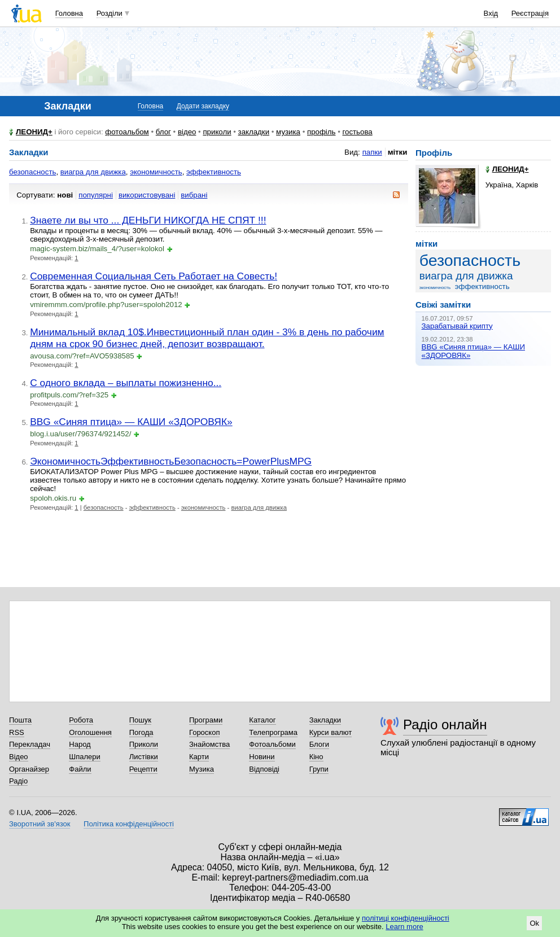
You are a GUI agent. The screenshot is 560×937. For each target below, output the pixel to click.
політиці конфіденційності (406, 918)
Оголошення (90, 732)
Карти (199, 757)
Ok (534, 923)
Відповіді (264, 769)
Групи (319, 769)
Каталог (262, 720)
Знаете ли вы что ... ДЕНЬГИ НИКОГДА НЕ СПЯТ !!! (148, 220)
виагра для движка (93, 172)
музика (288, 132)
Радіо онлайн (445, 724)
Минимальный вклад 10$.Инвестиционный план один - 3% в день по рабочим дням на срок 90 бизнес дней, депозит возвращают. (207, 338)
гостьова (357, 132)
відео (187, 132)
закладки (254, 132)
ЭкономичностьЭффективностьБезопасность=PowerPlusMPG (171, 461)
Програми (206, 720)
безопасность (32, 172)
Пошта (20, 720)
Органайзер (29, 769)
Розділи (110, 13)
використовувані (147, 195)
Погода (141, 732)
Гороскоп (204, 732)
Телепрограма (273, 732)
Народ (80, 744)
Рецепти (143, 769)
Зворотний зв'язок (40, 824)
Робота (81, 720)
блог (163, 132)
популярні (96, 195)
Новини (262, 757)
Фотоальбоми (272, 744)
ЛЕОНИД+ (34, 132)
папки (372, 152)
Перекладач (30, 744)
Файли (80, 769)
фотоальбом (127, 132)
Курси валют (331, 732)
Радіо (18, 781)
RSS (17, 732)
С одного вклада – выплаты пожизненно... (126, 383)
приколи (217, 132)
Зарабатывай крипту (457, 326)
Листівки (144, 757)
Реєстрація (530, 13)
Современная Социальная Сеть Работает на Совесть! (154, 276)
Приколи (144, 744)
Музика (202, 769)
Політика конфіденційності (129, 824)
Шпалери (85, 757)
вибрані (194, 195)
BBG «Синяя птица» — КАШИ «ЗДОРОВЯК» (131, 422)
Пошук (140, 720)
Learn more (404, 927)
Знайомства (209, 744)
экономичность (156, 172)
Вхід (491, 13)
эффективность (214, 172)
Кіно (316, 757)
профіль (321, 132)
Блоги (319, 744)
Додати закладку (203, 106)
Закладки (325, 720)
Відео (19, 757)
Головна (69, 13)
